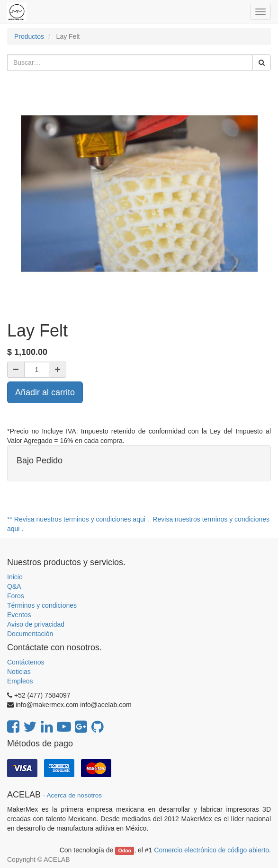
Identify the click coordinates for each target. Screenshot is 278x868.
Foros (16, 596)
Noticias (19, 672)
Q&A (14, 586)
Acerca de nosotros (74, 795)
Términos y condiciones (42, 605)
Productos (29, 36)
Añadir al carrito (45, 392)
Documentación (30, 634)
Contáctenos (26, 662)
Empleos (20, 681)
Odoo (125, 850)
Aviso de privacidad (36, 624)
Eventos (19, 615)
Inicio (15, 577)
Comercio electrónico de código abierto (211, 850)
